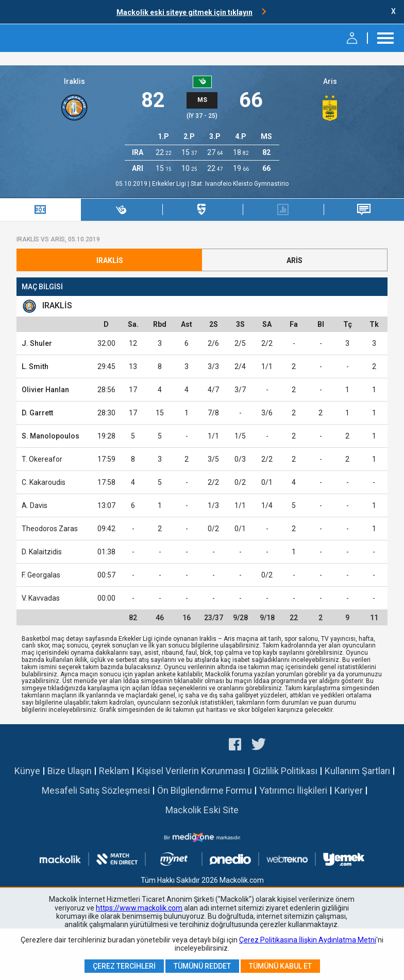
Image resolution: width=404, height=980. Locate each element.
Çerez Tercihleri (124, 966)
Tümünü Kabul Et (280, 966)
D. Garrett (37, 413)
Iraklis (74, 81)
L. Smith (35, 366)
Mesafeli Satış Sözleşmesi (96, 790)
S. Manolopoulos (50, 436)
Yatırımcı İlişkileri (293, 790)
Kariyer (349, 790)
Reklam (114, 771)
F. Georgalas (41, 575)
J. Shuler (37, 343)
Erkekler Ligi (170, 184)
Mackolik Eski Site (202, 810)
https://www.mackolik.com (139, 908)
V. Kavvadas (41, 598)
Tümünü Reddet (202, 966)
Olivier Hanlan (45, 390)
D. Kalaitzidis (42, 552)
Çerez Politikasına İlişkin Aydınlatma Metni (308, 940)
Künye (27, 771)
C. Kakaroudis (44, 482)
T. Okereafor (42, 459)
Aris (330, 81)
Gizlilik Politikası (285, 771)
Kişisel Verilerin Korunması (191, 771)
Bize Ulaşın (70, 771)
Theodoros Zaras (50, 529)
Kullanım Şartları (357, 771)
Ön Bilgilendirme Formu (205, 790)
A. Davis (35, 505)
